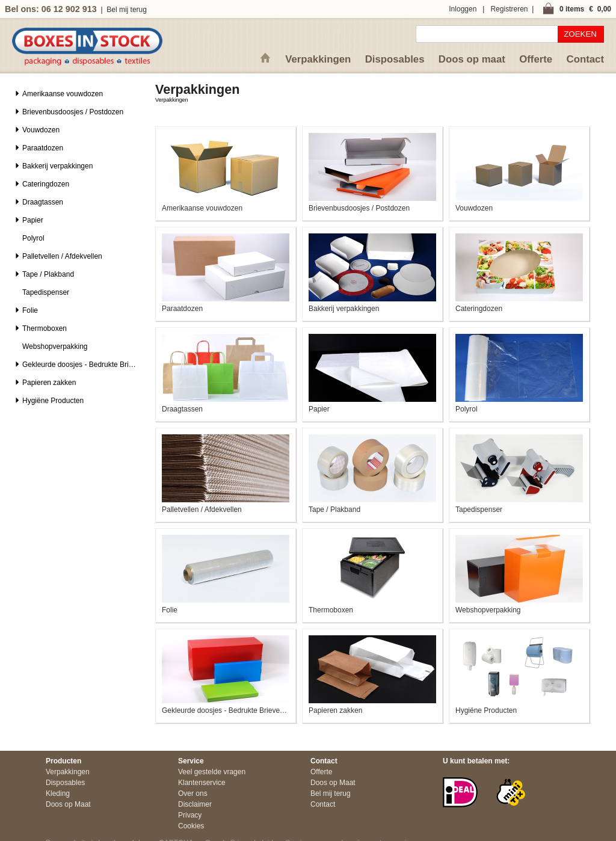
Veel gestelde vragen (212, 772)
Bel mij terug (127, 10)
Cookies (191, 826)
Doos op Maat (68, 804)
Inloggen (463, 9)
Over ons (193, 793)
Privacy (190, 815)
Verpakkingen (318, 59)
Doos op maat (472, 59)
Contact (585, 59)
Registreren (509, 9)
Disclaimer (195, 804)
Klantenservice (202, 783)
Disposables (395, 59)
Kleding (58, 793)
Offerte (536, 59)
